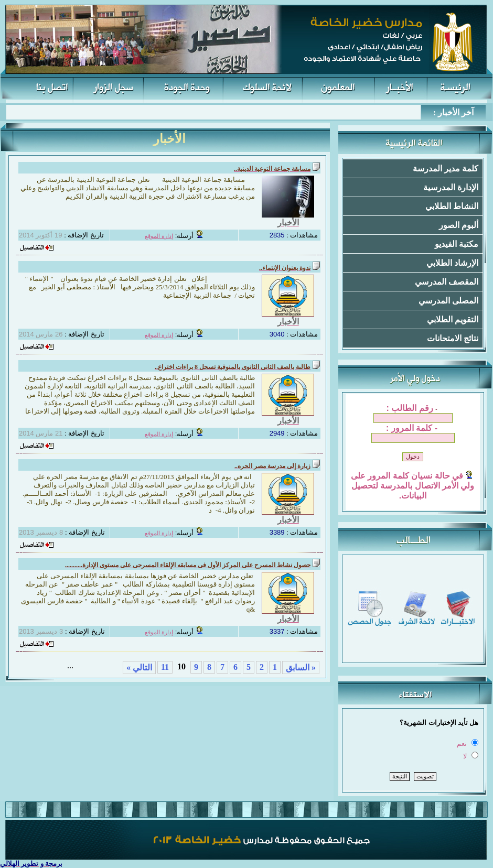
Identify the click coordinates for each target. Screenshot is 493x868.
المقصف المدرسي (447, 282)
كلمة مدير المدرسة (446, 169)
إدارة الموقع (159, 236)
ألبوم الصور (459, 225)
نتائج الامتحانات (453, 338)
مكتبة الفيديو (457, 244)
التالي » (139, 668)
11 (165, 667)
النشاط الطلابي (452, 206)
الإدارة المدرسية (451, 187)
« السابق (301, 668)
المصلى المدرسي (448, 301)
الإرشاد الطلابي (452, 263)
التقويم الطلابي (453, 319)
